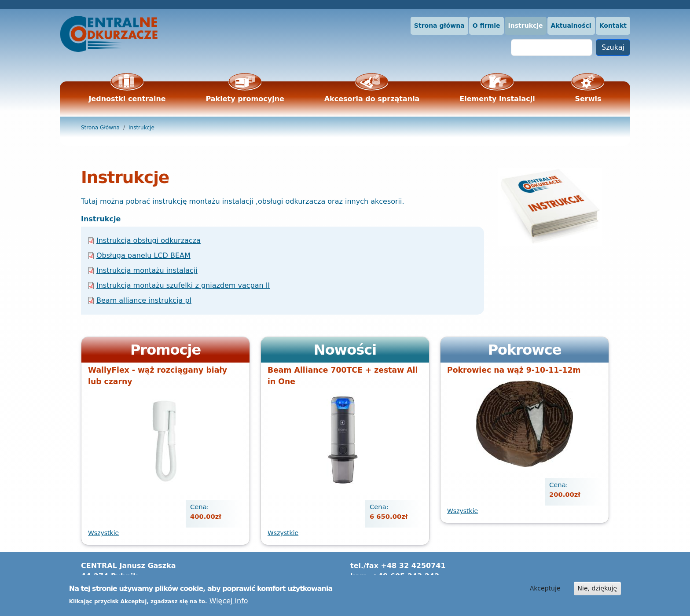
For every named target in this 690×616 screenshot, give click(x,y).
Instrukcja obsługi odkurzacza (149, 240)
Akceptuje (545, 591)
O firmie (486, 26)
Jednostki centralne (127, 99)
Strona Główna (100, 128)
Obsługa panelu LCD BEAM (143, 255)
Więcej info (229, 603)
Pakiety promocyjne (245, 99)
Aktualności (571, 26)
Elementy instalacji (497, 99)
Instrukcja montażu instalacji (147, 270)
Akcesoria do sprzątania (372, 99)
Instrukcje (526, 26)
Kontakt (613, 26)
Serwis (588, 99)
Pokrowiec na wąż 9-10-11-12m (514, 370)
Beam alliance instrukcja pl (144, 300)
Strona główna (439, 26)
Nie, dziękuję (598, 591)
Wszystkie (103, 533)
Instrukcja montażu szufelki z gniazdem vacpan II (183, 285)
